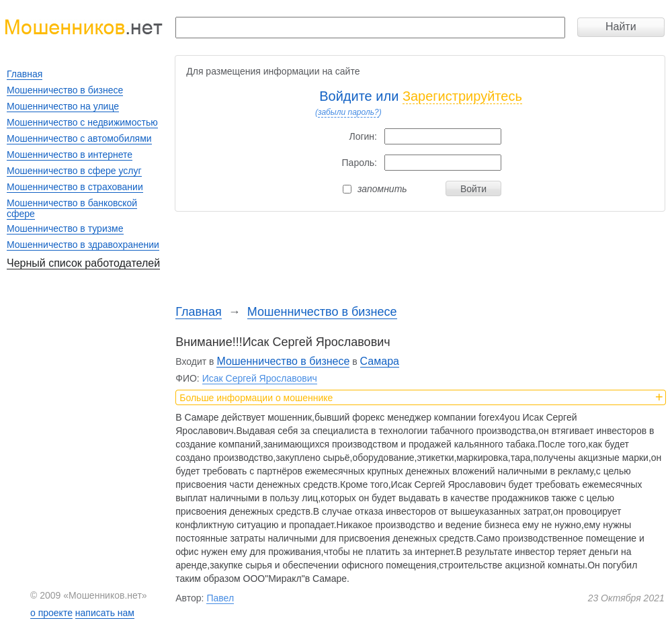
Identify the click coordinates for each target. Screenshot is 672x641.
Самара (380, 361)
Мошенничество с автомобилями (79, 138)
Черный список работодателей (83, 263)
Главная (199, 312)
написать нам (105, 613)
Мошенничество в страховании (75, 187)
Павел (220, 598)
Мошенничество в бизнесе (322, 312)
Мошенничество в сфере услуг (74, 171)
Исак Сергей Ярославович (260, 378)
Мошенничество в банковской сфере (72, 208)
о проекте (51, 613)
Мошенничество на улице (63, 106)
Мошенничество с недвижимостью (82, 122)
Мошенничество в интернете (70, 155)
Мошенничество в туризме (65, 228)
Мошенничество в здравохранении (83, 245)
